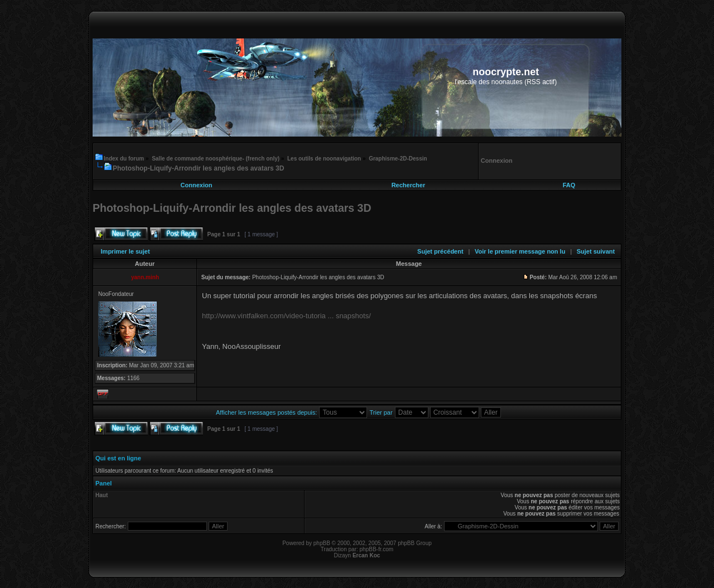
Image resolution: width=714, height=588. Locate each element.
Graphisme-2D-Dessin (398, 159)
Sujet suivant (596, 251)
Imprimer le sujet (126, 251)
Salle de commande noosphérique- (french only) (216, 159)
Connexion (197, 185)
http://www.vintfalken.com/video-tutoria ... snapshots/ (286, 316)
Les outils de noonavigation (324, 159)
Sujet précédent (440, 251)
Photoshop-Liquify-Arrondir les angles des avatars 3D (198, 168)
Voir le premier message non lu (520, 251)
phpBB (322, 543)
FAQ (569, 185)
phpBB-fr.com (377, 549)
